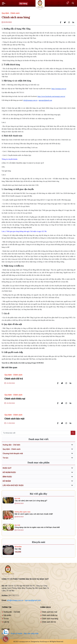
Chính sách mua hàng (50, 619)
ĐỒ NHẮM (7, 481)
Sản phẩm (7, 615)
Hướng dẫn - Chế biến (11, 445)
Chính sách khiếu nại (15, 399)
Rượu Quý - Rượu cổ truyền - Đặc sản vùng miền (20, 633)
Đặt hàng (23, 4)
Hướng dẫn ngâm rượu (23, 512)
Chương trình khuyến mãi (13, 453)
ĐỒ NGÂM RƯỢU (9, 472)
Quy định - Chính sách (11, 13)
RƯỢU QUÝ (7, 468)
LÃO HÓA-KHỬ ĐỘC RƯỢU (13, 485)
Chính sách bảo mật (14, 419)
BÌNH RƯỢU (7, 477)
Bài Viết (17, 498)
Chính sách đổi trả (14, 379)
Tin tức (5, 458)
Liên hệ (6, 622)
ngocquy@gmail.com (33, 600)
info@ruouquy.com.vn (15, 600)
